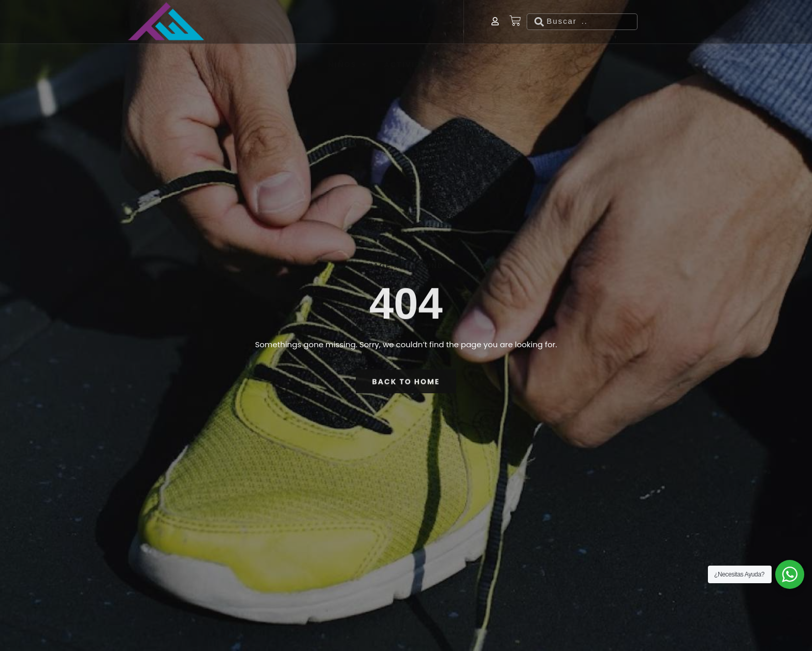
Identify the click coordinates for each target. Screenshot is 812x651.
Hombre (230, 31)
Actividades (419, 31)
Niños (348, 31)
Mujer (291, 31)
